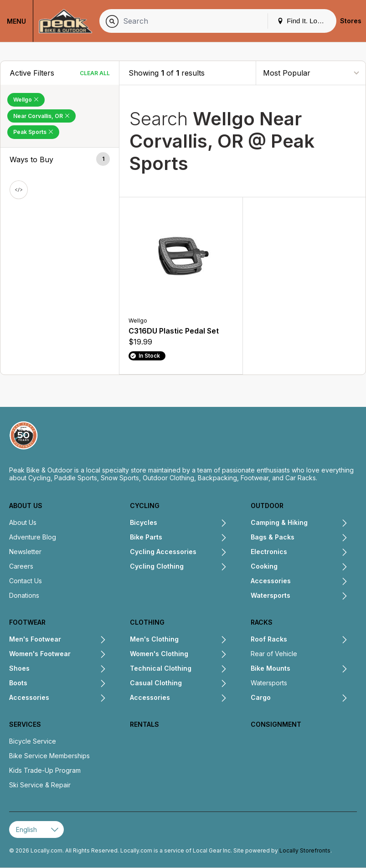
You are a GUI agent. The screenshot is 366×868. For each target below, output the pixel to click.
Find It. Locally (304, 21)
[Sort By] (311, 73)
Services (25, 724)
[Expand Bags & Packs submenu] (321, 538)
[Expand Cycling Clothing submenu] (205, 567)
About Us (26, 506)
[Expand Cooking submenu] (313, 567)
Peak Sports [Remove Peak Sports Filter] (33, 132)
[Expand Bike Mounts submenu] (319, 669)
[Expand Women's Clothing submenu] (208, 655)
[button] (60, 159)
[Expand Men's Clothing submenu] (203, 640)
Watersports (271, 595)
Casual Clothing (156, 683)
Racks (262, 622)
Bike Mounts (271, 668)
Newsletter (25, 552)
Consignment (276, 724)
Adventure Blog (33, 537)
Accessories (271, 581)
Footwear (27, 622)
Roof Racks (269, 639)
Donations (24, 595)
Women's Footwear (40, 654)
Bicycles (144, 522)
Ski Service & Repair (40, 785)
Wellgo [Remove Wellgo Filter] (26, 100)
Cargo (261, 697)
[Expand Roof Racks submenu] (317, 640)
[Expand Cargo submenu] (309, 699)
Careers (21, 566)
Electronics (269, 552)
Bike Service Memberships (49, 756)
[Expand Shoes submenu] (68, 669)
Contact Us (26, 581)
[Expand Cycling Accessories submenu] (212, 553)
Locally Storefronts (305, 850)
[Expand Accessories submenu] (319, 582)
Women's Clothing (159, 654)
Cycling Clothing (157, 566)
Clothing (147, 622)
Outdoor (267, 506)
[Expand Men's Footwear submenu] (84, 640)
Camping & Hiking (279, 522)
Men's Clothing (154, 639)
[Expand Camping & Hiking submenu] (328, 524)
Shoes (19, 668)
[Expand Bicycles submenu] (192, 524)
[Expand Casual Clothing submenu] (204, 684)
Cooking (264, 566)
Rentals (144, 724)
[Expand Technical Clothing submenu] (209, 669)
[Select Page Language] (36, 829)
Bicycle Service (33, 741)
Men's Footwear (35, 639)
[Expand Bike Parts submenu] (195, 538)
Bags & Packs (273, 537)
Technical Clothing (161, 668)
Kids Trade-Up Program (45, 770)
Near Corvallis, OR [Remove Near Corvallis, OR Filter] (41, 116)
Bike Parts (146, 537)
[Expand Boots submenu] (67, 684)
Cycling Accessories (163, 552)
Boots (18, 683)
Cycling (145, 506)
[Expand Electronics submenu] (317, 553)
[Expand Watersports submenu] (319, 596)
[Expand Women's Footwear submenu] (88, 655)
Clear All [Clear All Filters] (95, 73)
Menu (16, 21)
